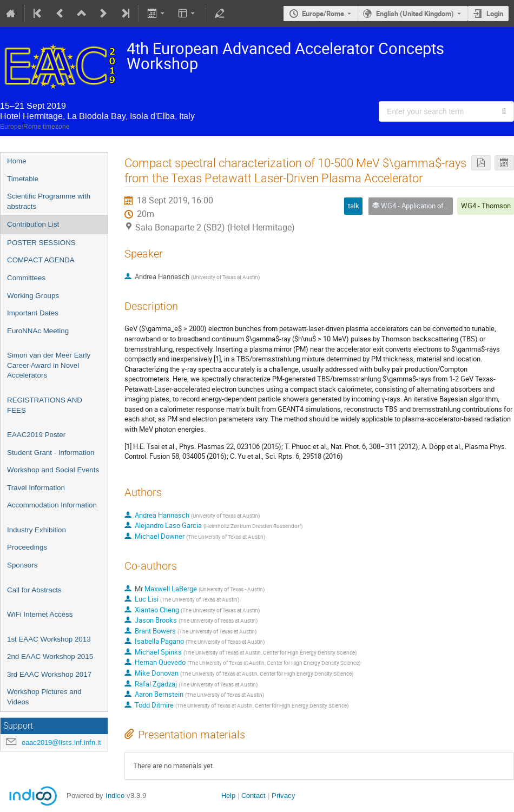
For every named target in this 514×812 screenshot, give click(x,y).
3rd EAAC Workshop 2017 (49, 674)
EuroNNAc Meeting (38, 331)
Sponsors (22, 565)
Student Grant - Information (51, 453)
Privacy (284, 796)
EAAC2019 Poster (36, 435)
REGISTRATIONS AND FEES (45, 405)
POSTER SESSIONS (41, 243)
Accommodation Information (52, 505)
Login (495, 14)
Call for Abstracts (34, 590)
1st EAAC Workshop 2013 (49, 639)
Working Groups (33, 296)
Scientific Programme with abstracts (49, 201)
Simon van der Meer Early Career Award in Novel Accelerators (49, 365)
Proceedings (27, 547)
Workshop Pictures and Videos (44, 697)
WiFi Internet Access (40, 614)
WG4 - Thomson (486, 206)
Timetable (23, 179)
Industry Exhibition (37, 530)
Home (17, 161)
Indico (115, 796)
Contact (253, 796)
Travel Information (36, 488)
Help (228, 796)
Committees (26, 278)
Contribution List (33, 224)
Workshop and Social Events (53, 470)
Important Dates (33, 313)
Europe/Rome (323, 14)
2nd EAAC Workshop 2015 (50, 656)
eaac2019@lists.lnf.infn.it (61, 742)
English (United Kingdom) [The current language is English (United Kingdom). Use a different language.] (415, 14)
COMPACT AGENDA (41, 260)
